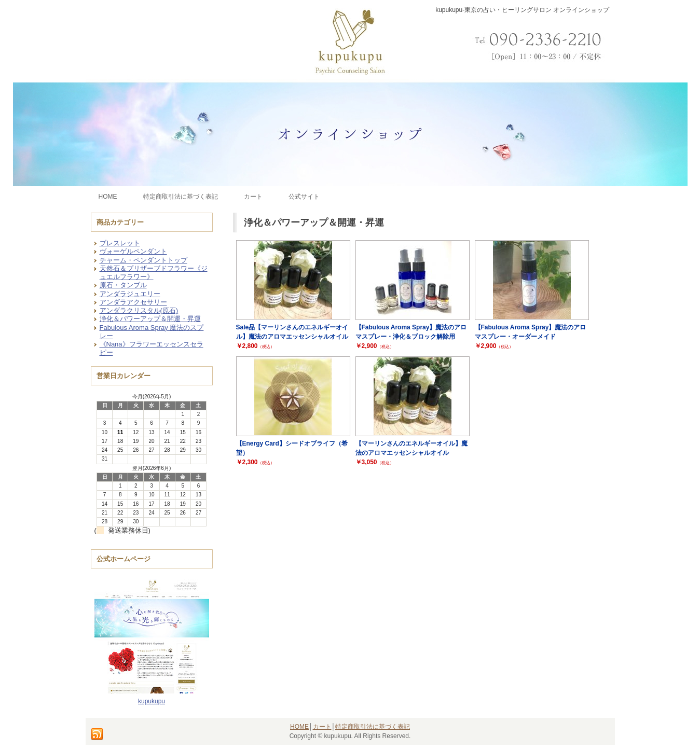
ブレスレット (120, 243)
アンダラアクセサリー (133, 302)
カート (322, 727)
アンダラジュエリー (130, 294)
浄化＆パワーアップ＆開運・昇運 (150, 319)
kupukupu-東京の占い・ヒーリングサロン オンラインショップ (522, 10)
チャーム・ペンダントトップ (143, 260)
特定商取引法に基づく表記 (373, 727)
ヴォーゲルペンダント (133, 251)
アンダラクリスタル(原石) (139, 310)
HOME (299, 727)
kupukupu (152, 701)
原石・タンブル (123, 285)
